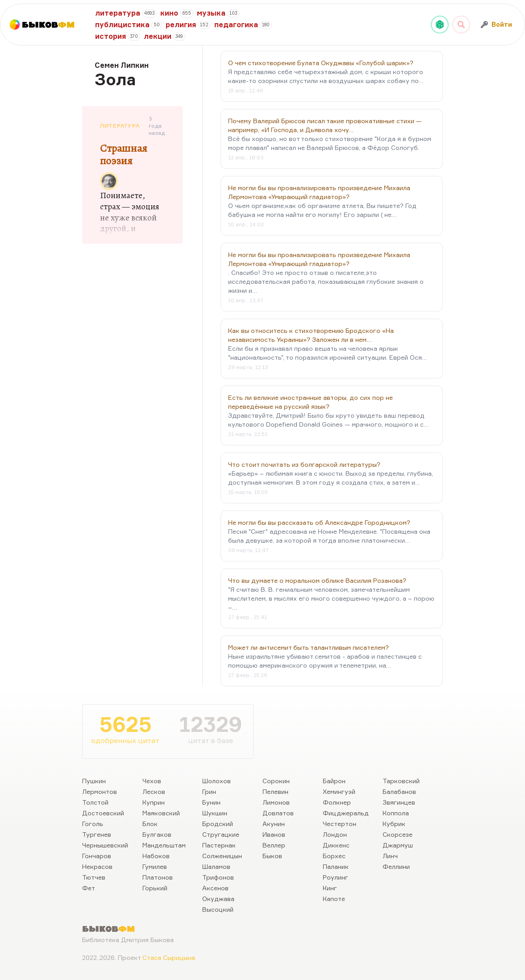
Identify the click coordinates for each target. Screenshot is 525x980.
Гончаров (97, 856)
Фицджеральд (346, 813)
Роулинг (335, 877)
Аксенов (215, 888)
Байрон (334, 781)
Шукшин (215, 813)
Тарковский (401, 781)
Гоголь (93, 824)
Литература (120, 126)
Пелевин (275, 791)
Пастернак (219, 845)
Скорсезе (398, 834)
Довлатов (278, 813)
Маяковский (161, 813)
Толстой (95, 802)
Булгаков (157, 834)
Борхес (334, 856)
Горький (155, 888)
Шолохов (217, 781)
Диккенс (336, 845)
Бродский (218, 824)
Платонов (158, 877)
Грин (209, 791)
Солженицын (222, 856)
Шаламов (216, 866)
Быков (272, 856)
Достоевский (103, 813)
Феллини (396, 866)
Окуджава (218, 899)
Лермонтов (100, 791)
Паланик (336, 866)
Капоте (334, 899)
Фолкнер (337, 802)
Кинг (330, 888)
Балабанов (399, 791)
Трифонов (218, 877)
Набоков (156, 856)
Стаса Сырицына (169, 957)
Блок (150, 824)
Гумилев (155, 866)
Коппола (396, 813)
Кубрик (394, 824)
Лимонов (276, 802)
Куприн (154, 802)
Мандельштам (164, 845)
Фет (89, 888)
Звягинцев (399, 802)
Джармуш (398, 845)
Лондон (335, 834)
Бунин (211, 802)
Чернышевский (105, 845)
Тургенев (97, 834)
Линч (390, 856)
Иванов (274, 834)
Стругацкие (221, 834)
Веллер (274, 845)
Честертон (340, 824)
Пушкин (94, 781)
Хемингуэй (339, 791)
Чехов (152, 781)
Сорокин (276, 781)
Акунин (274, 824)
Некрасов (97, 866)
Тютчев (94, 877)
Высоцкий (218, 909)
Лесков (154, 791)
